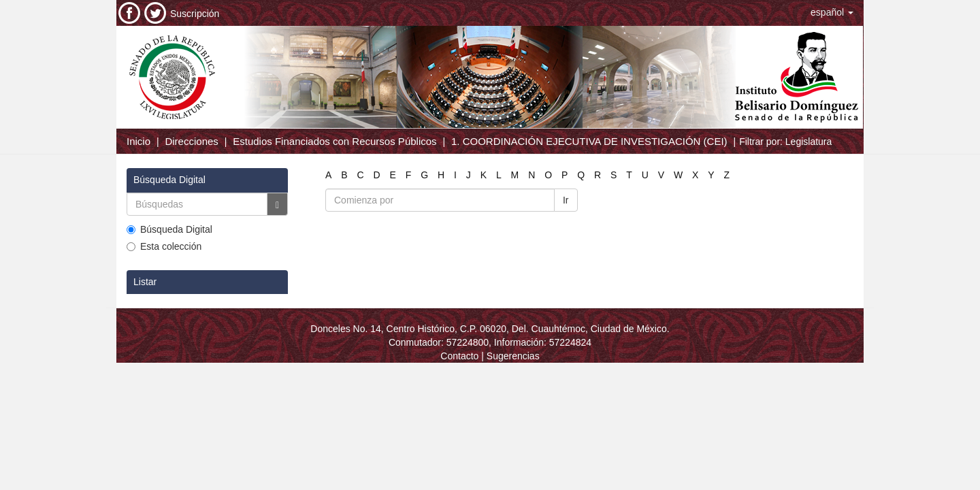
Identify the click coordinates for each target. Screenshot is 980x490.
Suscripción (195, 14)
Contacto (459, 356)
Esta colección (164, 246)
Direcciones (191, 141)
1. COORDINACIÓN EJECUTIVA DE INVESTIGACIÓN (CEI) (589, 141)
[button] (832, 12)
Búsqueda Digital (169, 229)
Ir (566, 200)
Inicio (138, 141)
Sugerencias (513, 356)
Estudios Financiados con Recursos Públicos (334, 141)
